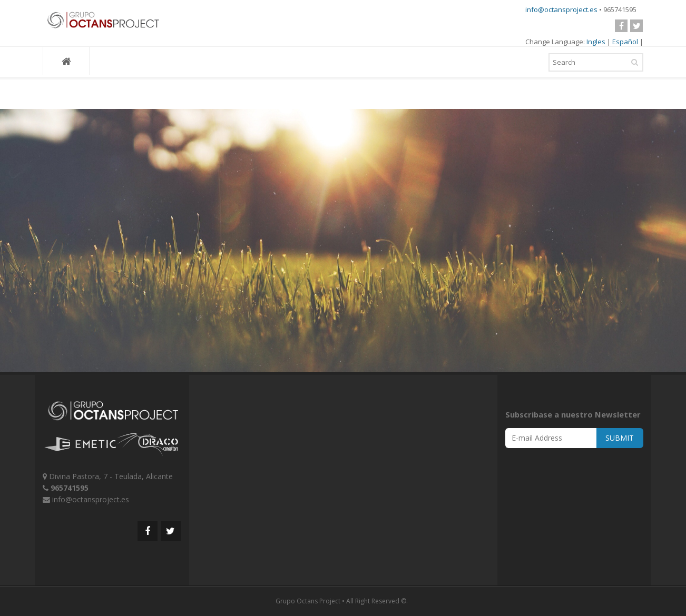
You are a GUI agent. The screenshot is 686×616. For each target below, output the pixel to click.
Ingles (596, 42)
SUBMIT (620, 438)
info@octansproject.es (561, 9)
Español (625, 42)
